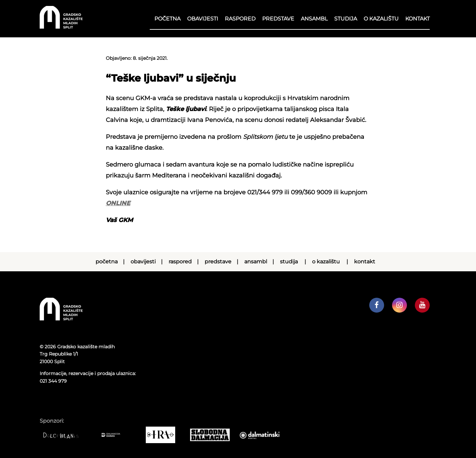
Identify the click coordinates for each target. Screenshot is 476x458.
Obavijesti (203, 19)
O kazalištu (381, 19)
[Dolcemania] (64, 435)
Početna (167, 19)
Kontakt (417, 19)
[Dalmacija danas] (114, 435)
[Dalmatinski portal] (263, 435)
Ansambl (314, 19)
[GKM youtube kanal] (422, 305)
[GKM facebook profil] (377, 305)
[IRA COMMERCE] (164, 435)
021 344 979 (53, 381)
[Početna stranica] (61, 27)
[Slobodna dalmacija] (213, 435)
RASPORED (240, 19)
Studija (346, 19)
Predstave (278, 19)
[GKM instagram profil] (399, 305)
